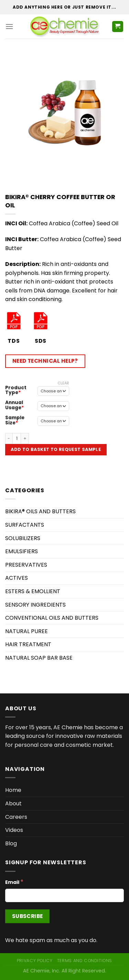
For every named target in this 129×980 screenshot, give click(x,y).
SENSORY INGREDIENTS (35, 605)
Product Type (16, 390)
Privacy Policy (35, 961)
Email (14, 882)
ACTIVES (17, 578)
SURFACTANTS (25, 525)
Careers (16, 817)
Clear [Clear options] (63, 383)
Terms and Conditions (85, 961)
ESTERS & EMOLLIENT (33, 591)
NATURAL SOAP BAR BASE (39, 658)
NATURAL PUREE (26, 631)
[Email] (64, 895)
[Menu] (9, 26)
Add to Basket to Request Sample (56, 449)
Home (13, 790)
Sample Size (15, 420)
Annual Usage (14, 405)
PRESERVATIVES (26, 565)
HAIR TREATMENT (28, 644)
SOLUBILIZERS (23, 538)
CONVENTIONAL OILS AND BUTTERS (52, 618)
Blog (11, 843)
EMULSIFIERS (21, 551)
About (13, 803)
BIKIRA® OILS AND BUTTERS (40, 511)
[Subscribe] (27, 916)
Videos (14, 830)
